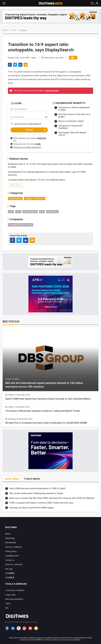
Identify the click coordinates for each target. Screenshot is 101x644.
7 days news (10, 595)
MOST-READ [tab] (12, 479)
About (8, 534)
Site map (9, 569)
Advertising (10, 538)
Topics (8, 603)
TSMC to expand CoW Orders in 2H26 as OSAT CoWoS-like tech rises (41, 503)
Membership (10, 542)
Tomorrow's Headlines (15, 590)
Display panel (15, 198)
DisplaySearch (30, 212)
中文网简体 (10, 577)
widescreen (52, 212)
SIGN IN (36, 130)
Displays (23, 30)
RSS (7, 608)
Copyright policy (12, 556)
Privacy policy (11, 551)
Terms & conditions (14, 547)
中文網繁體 (10, 573)
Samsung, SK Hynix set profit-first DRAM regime (31, 508)
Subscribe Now (52, 91)
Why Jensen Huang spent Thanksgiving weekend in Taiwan (36, 493)
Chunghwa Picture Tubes (21, 225)
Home (5, 30)
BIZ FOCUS (11, 321)
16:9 (11, 212)
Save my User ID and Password (28, 124)
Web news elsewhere (14, 599)
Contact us (10, 560)
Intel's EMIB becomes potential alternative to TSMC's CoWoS (37, 488)
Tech (14, 30)
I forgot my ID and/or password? (27, 147)
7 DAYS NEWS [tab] (32, 479)
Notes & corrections (14, 564)
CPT (18, 212)
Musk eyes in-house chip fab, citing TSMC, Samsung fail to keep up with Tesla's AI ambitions (52, 498)
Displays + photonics (35, 198)
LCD (42, 212)
